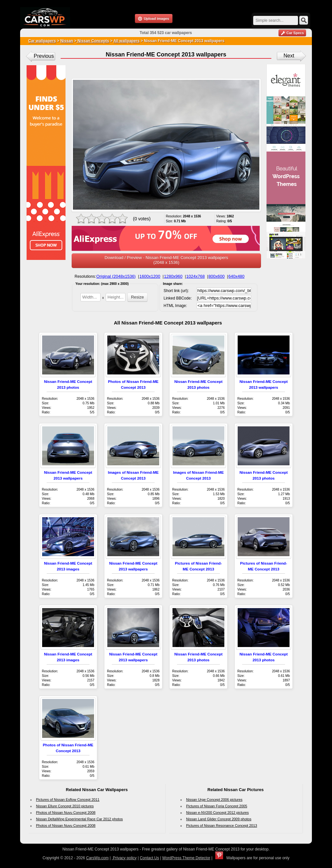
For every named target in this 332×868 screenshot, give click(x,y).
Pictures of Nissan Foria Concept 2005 (217, 806)
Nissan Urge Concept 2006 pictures (214, 800)
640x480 (236, 276)
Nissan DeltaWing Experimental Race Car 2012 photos (79, 819)
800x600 (217, 276)
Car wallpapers (42, 41)
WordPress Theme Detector (186, 858)
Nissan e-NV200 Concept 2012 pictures (217, 813)
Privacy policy (124, 858)
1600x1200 (150, 276)
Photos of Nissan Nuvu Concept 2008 (66, 813)
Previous (44, 56)
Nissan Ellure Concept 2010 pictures (65, 806)
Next (289, 56)
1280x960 (173, 276)
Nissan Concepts (93, 41)
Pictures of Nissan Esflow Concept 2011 (68, 800)
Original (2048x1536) (116, 276)
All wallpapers (127, 41)
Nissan (67, 41)
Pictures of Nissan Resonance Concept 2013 (222, 825)
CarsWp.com (97, 858)
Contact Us (149, 858)
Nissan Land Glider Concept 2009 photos (219, 819)
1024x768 (195, 276)
